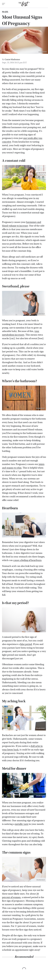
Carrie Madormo (12, 59)
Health (5, 12)
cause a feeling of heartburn (27, 560)
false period (26, 644)
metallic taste (22, 824)
